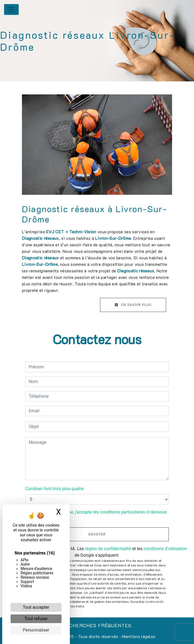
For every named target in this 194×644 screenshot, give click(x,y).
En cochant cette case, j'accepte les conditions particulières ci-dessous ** (99, 515)
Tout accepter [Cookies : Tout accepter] (36, 607)
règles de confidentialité (108, 549)
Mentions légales (138, 636)
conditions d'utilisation (165, 549)
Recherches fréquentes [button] (97, 625)
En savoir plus (133, 305)
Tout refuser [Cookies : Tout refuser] (36, 619)
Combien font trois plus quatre (54, 489)
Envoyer (97, 534)
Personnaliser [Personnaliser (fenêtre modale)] (36, 630)
